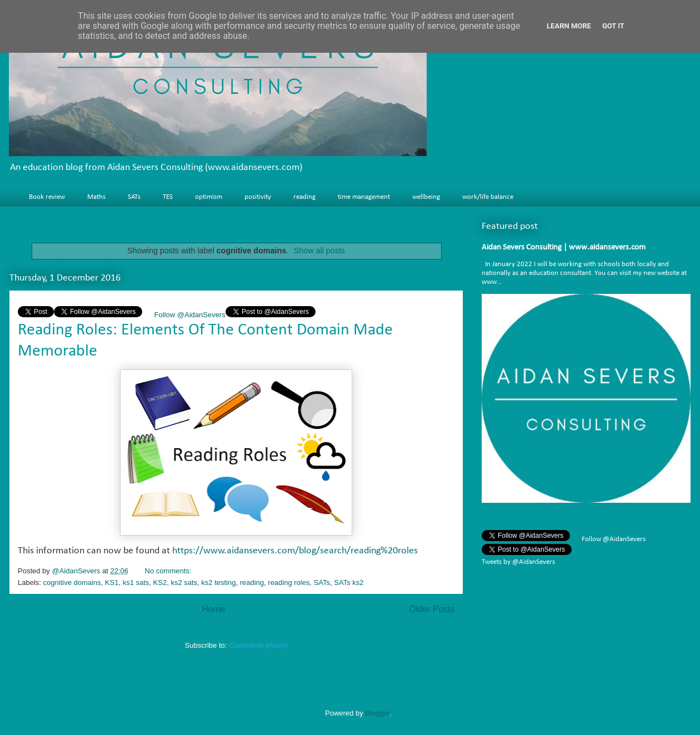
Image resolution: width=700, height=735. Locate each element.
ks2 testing (218, 582)
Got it (613, 26)
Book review (47, 197)
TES (168, 197)
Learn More (569, 26)
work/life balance (488, 197)
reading (304, 197)
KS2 (160, 582)
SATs (134, 197)
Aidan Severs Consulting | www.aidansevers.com (564, 247)
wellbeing (426, 197)
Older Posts (432, 609)
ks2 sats (184, 582)
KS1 (112, 582)
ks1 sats (136, 582)
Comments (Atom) (258, 645)
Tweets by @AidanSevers (518, 562)
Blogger (377, 713)
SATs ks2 (349, 582)
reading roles (289, 582)
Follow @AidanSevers (189, 315)
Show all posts (319, 251)
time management (364, 197)
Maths (96, 197)
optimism (209, 197)
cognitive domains (72, 582)
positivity (258, 197)
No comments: (169, 571)
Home (213, 609)
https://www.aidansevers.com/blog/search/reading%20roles (295, 551)
